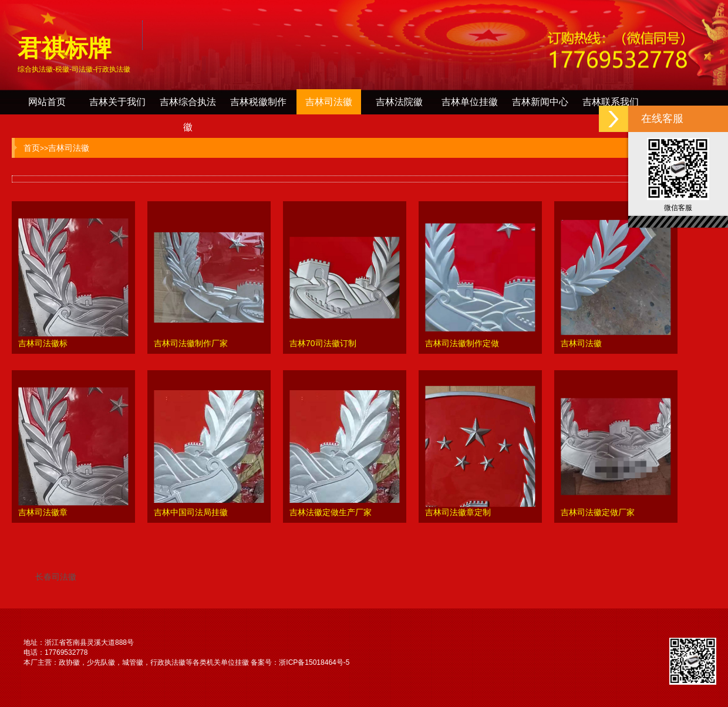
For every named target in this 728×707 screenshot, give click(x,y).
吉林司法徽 (329, 102)
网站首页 (47, 102)
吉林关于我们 (117, 102)
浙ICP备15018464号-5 (314, 662)
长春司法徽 (56, 577)
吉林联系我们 (611, 102)
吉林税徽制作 (258, 102)
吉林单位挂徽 (470, 102)
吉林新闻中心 (540, 102)
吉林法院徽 (399, 102)
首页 (32, 148)
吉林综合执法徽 (188, 106)
